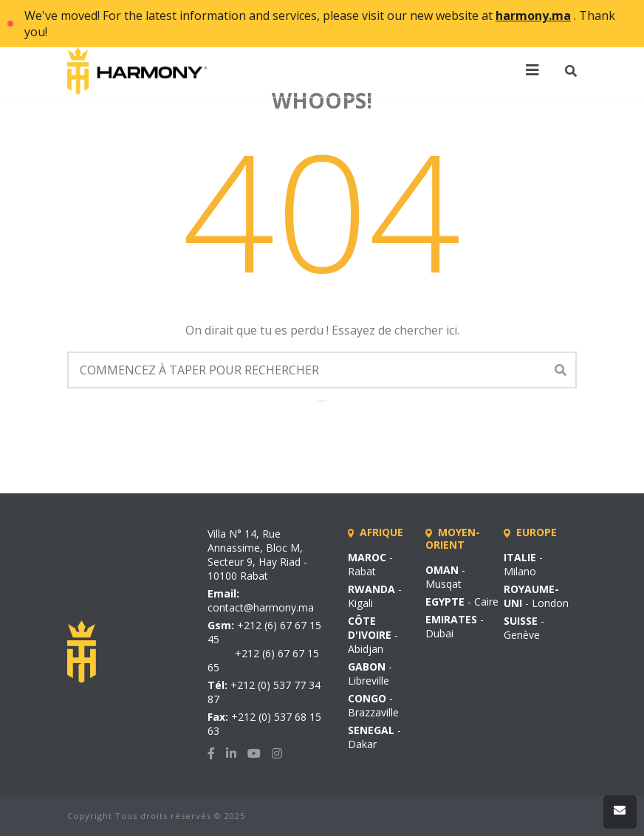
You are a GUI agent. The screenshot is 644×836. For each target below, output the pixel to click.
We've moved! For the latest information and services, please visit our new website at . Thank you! (320, 24)
